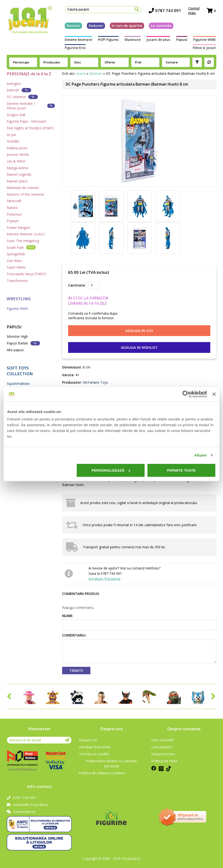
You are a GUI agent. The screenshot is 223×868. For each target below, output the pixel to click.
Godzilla (13, 141)
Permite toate (181, 470)
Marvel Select (17, 181)
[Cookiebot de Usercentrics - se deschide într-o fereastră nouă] (186, 394)
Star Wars (14, 261)
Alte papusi (15, 350)
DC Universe (22, 97)
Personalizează (111, 470)
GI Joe (11, 135)
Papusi (182, 40)
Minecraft (14, 201)
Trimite (76, 671)
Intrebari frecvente (104, 579)
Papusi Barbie (23, 343)
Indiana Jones (17, 148)
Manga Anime (18, 168)
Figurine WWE (205, 40)
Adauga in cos (139, 331)
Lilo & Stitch (16, 161)
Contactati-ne (21, 812)
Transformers (17, 281)
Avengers (14, 84)
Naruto (12, 208)
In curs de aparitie (126, 26)
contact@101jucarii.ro (28, 805)
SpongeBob (16, 254)
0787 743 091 (165, 11)
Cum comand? (163, 740)
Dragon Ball (16, 115)
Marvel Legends (19, 174)
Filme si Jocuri (205, 48)
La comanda (161, 26)
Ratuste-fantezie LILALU (26, 234)
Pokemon (14, 214)
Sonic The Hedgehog (23, 241)
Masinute (132, 40)
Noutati (73, 26)
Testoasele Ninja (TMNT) (26, 274)
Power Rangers (19, 228)
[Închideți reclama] (214, 394)
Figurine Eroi (75, 48)
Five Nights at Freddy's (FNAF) (30, 128)
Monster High (17, 336)
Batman (19, 90)
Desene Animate (78, 40)
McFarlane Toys (95, 382)
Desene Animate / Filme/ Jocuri (31, 106)
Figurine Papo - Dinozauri (26, 121)
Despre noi (88, 740)
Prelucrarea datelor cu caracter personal (111, 763)
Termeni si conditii (94, 754)
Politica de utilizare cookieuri (102, 773)
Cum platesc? (162, 747)
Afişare (200, 455)
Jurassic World (18, 154)
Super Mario (16, 267)
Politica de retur (164, 761)
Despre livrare (163, 754)
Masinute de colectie (23, 188)
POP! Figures (108, 40)
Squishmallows (18, 384)
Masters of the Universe (25, 194)
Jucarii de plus (158, 40)
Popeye (13, 221)
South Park (21, 247)
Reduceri (95, 26)
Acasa (81, 73)
